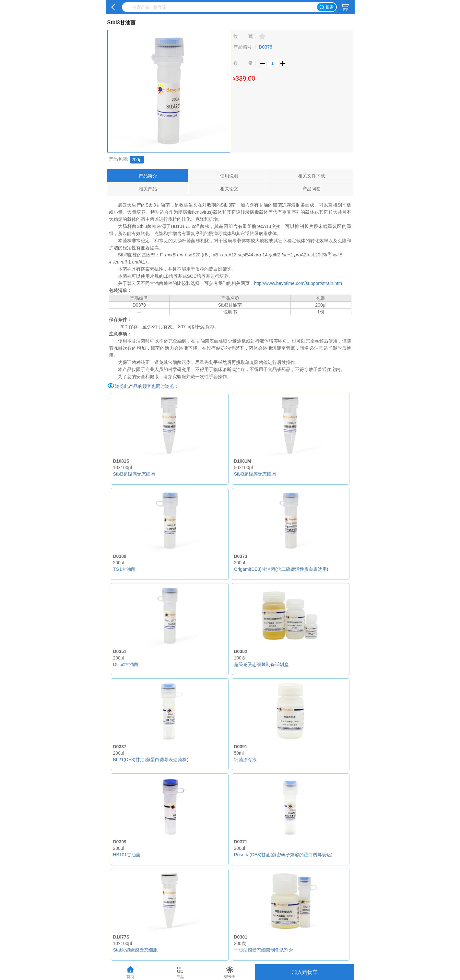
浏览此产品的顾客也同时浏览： (147, 386)
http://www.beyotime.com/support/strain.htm (298, 283)
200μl (137, 160)
